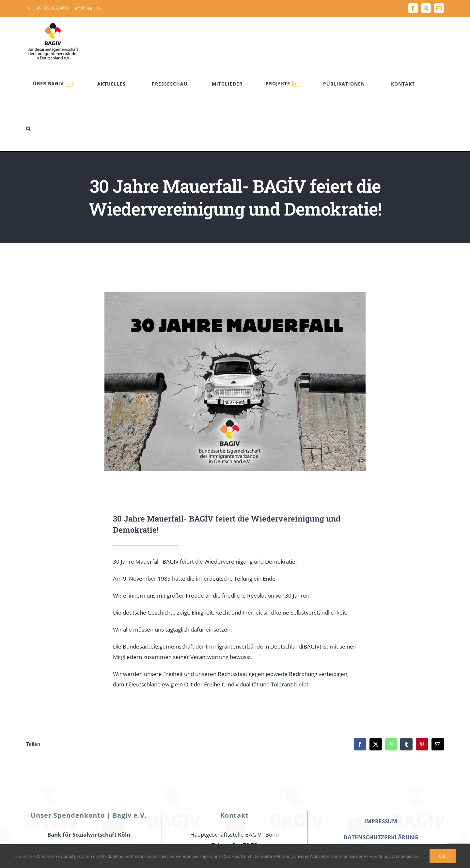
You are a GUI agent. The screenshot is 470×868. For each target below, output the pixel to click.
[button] (28, 129)
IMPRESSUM (381, 821)
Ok (443, 856)
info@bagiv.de (88, 8)
